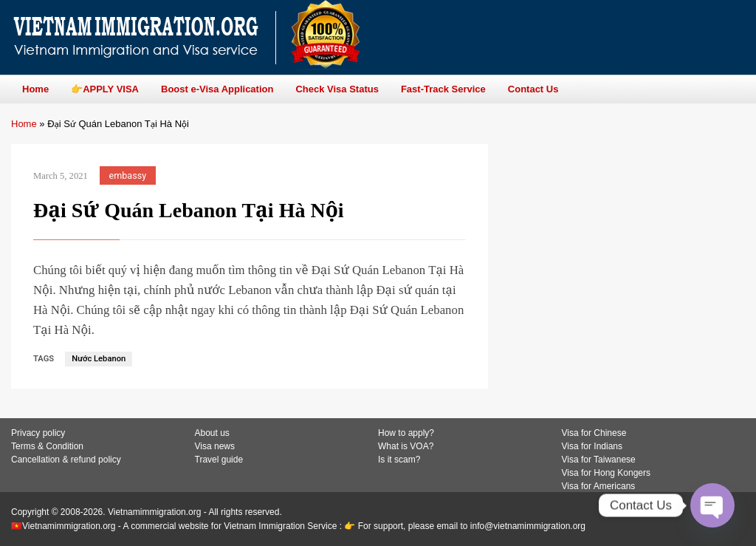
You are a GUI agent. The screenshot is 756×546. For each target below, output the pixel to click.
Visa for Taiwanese (599, 460)
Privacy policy (38, 433)
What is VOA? (406, 446)
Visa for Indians (592, 446)
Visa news (215, 446)
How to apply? (406, 433)
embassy (128, 175)
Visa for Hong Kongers (606, 473)
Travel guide (219, 460)
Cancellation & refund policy (66, 460)
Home (24, 124)
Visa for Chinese (594, 433)
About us (212, 433)
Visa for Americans (599, 486)
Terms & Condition (47, 446)
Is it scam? (399, 460)
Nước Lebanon (99, 359)
